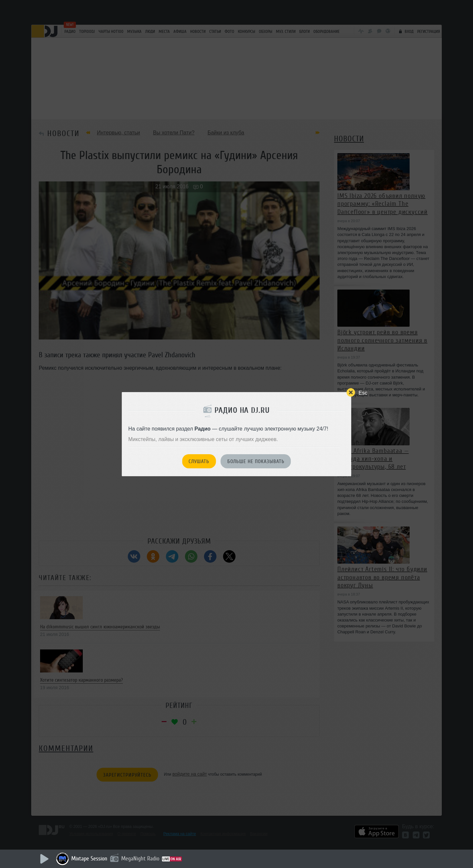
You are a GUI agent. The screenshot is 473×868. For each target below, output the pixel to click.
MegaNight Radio (140, 858)
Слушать (199, 461)
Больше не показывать (256, 461)
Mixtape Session (89, 858)
